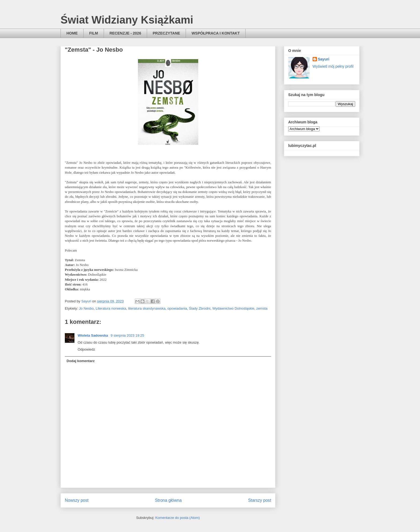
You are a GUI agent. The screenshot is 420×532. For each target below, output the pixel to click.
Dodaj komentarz (81, 361)
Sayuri (324, 59)
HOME (72, 33)
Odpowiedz (86, 349)
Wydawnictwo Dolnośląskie (233, 308)
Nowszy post (77, 500)
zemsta (262, 308)
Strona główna (168, 500)
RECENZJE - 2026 (125, 33)
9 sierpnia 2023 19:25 (127, 335)
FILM (94, 33)
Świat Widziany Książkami (127, 20)
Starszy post (260, 500)
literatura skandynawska (147, 308)
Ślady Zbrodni (200, 308)
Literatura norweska (111, 308)
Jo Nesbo (86, 308)
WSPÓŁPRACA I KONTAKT (216, 33)
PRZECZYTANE (166, 33)
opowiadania (177, 308)
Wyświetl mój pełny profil (333, 66)
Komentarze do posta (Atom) (178, 518)
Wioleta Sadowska (93, 335)
